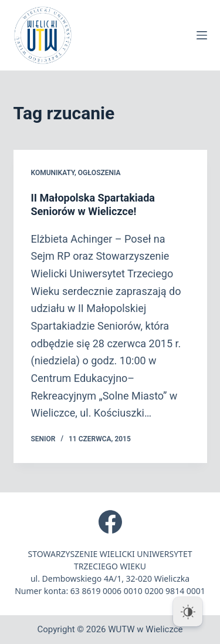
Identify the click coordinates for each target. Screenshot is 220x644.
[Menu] (202, 35)
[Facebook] (110, 522)
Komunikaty (53, 173)
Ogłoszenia (99, 173)
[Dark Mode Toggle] (188, 612)
